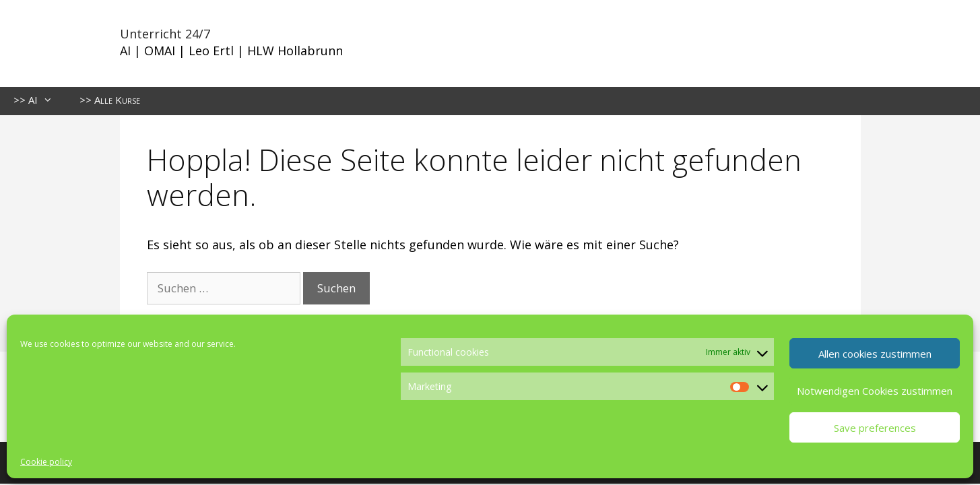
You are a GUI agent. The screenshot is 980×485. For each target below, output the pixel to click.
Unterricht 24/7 (165, 34)
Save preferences (875, 428)
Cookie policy (46, 462)
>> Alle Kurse (110, 100)
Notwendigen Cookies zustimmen (875, 391)
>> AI (40, 100)
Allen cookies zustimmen (875, 354)
